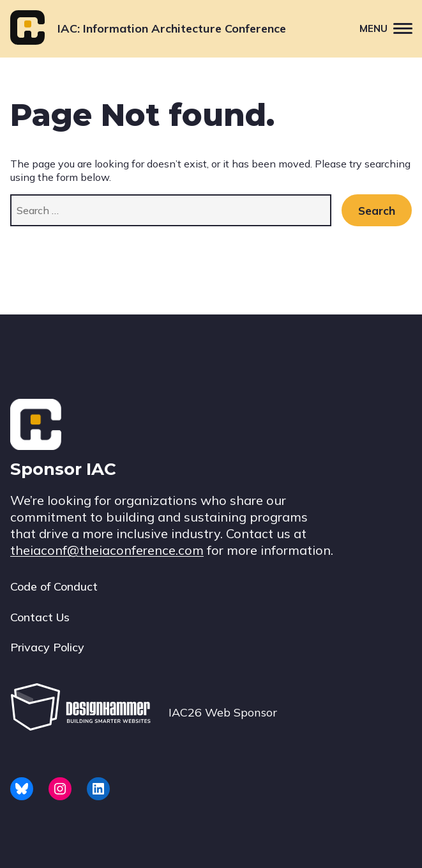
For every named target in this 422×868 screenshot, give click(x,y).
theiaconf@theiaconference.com (107, 550)
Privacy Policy (47, 647)
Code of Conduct (54, 586)
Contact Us (40, 617)
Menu (391, 28)
